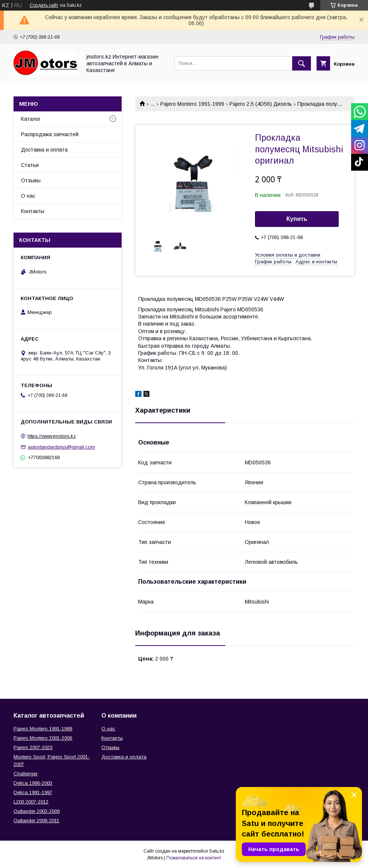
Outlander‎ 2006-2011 (36, 821)
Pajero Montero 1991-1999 (192, 104)
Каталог (31, 119)
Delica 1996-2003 (33, 783)
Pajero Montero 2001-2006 (43, 738)
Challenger (26, 774)
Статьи (30, 165)
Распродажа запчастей (50, 134)
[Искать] (302, 63)
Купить (297, 219)
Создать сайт (44, 5)
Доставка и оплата (44, 150)
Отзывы (31, 180)
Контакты (33, 211)
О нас (28, 196)
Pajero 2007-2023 (33, 747)
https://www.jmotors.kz (52, 436)
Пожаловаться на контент (194, 858)
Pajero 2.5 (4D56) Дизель (261, 104)
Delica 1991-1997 (33, 792)
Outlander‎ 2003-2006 (37, 811)
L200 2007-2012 (31, 802)
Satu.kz (217, 851)
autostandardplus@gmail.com (61, 447)
